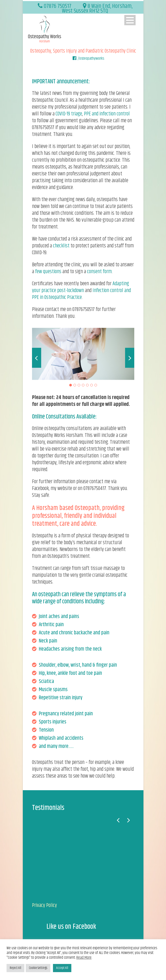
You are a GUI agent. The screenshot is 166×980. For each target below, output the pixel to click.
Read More (84, 958)
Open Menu (130, 20)
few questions (48, 272)
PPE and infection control (107, 114)
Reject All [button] (15, 968)
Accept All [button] (62, 968)
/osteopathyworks (91, 58)
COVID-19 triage (69, 114)
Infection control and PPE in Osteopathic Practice (81, 294)
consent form (99, 272)
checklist (61, 246)
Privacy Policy (44, 905)
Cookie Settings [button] (38, 968)
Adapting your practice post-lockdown (81, 287)
